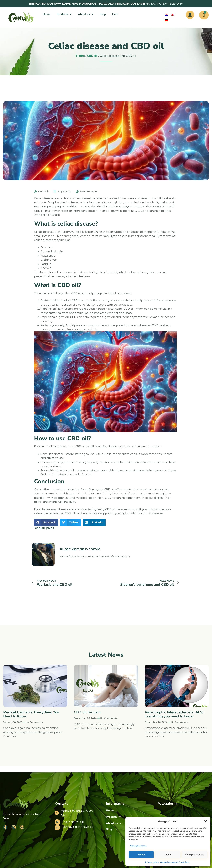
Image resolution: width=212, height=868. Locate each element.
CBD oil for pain (87, 712)
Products (64, 14)
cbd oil (40, 528)
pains (50, 528)
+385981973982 (72, 811)
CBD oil (92, 56)
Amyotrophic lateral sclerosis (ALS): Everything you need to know (175, 714)
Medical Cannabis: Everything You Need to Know (31, 714)
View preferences (195, 855)
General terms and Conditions (175, 862)
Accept (141, 855)
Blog (103, 14)
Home (46, 14)
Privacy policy (152, 862)
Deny (168, 855)
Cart (115, 14)
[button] (206, 821)
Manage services (138, 846)
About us (86, 14)
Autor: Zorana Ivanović (80, 549)
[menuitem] (166, 15)
